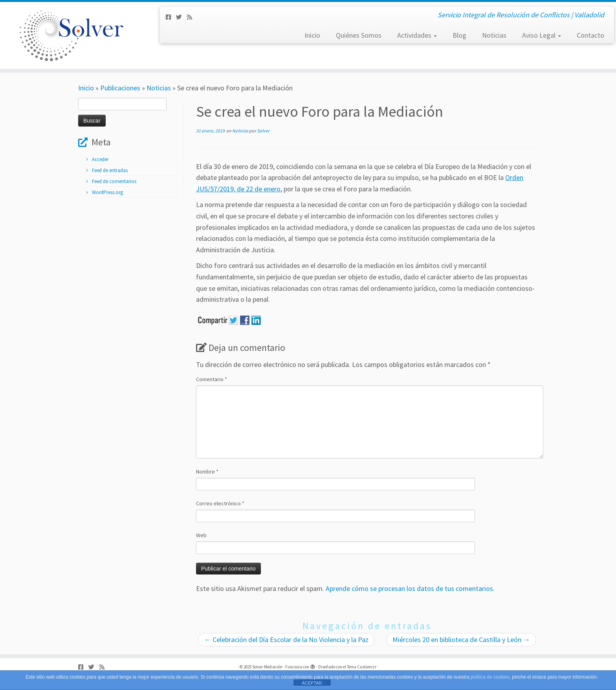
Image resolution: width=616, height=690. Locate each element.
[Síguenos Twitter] (181, 17)
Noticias (494, 35)
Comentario (212, 379)
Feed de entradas (110, 170)
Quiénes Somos (359, 35)
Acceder (100, 159)
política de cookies (490, 677)
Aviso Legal (542, 35)
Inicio (312, 35)
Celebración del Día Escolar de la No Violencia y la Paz (286, 640)
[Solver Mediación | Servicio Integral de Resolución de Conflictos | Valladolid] (71, 35)
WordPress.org (107, 192)
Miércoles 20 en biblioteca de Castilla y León (461, 640)
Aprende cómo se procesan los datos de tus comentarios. (410, 588)
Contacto (590, 35)
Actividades (417, 35)
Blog (459, 35)
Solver (263, 131)
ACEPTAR (312, 683)
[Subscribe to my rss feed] (192, 17)
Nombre (207, 472)
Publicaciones (120, 88)
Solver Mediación (267, 667)
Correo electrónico (220, 503)
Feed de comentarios (114, 181)
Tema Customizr (362, 667)
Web (201, 535)
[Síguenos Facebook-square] (171, 17)
